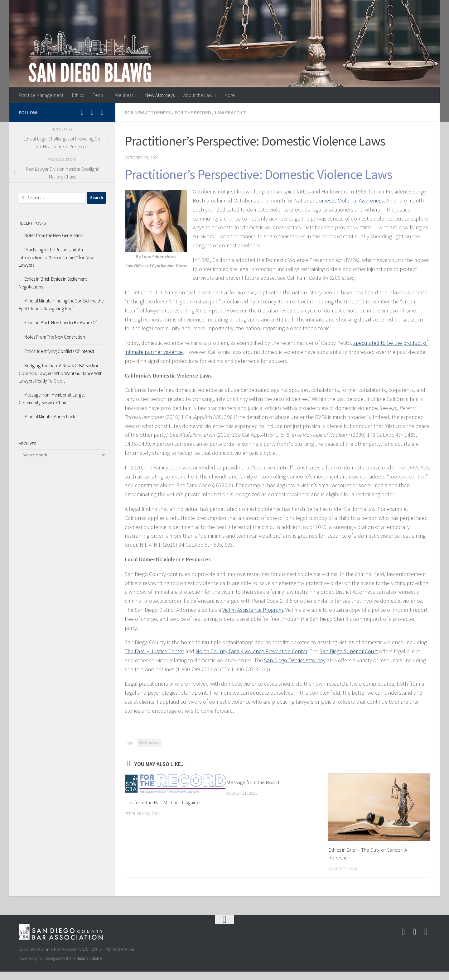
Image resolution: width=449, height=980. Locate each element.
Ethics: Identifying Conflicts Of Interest (59, 351)
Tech (98, 95)
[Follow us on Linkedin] (102, 112)
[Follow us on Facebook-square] (92, 112)
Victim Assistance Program (253, 610)
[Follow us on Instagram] (82, 112)
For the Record (193, 112)
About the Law (198, 95)
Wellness (124, 95)
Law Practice (230, 112)
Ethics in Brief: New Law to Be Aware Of (61, 323)
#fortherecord (149, 742)
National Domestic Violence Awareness (339, 200)
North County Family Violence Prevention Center (251, 651)
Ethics (78, 95)
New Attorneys (160, 95)
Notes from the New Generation (54, 235)
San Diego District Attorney (295, 660)
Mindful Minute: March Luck (50, 417)
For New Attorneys (148, 112)
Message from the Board (253, 782)
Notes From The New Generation (55, 337)
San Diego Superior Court (349, 651)
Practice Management (41, 95)
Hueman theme (89, 958)
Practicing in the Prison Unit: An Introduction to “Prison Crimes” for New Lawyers (56, 257)
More (230, 95)
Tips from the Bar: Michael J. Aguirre (162, 802)
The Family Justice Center (154, 651)
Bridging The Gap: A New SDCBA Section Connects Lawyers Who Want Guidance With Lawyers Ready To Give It (61, 373)
